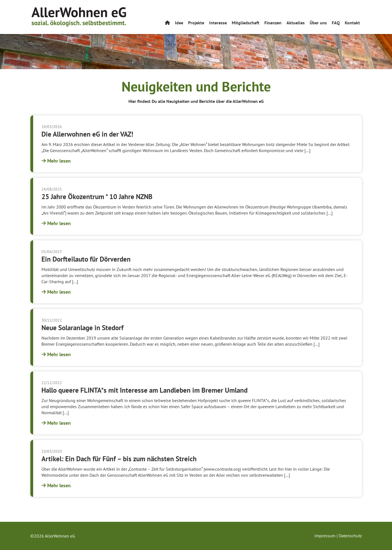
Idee (179, 23)
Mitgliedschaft (246, 23)
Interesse (218, 23)
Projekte (196, 23)
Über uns (318, 23)
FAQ (336, 23)
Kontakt (352, 23)
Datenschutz (350, 536)
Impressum (325, 536)
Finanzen (273, 23)
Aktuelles (296, 23)
